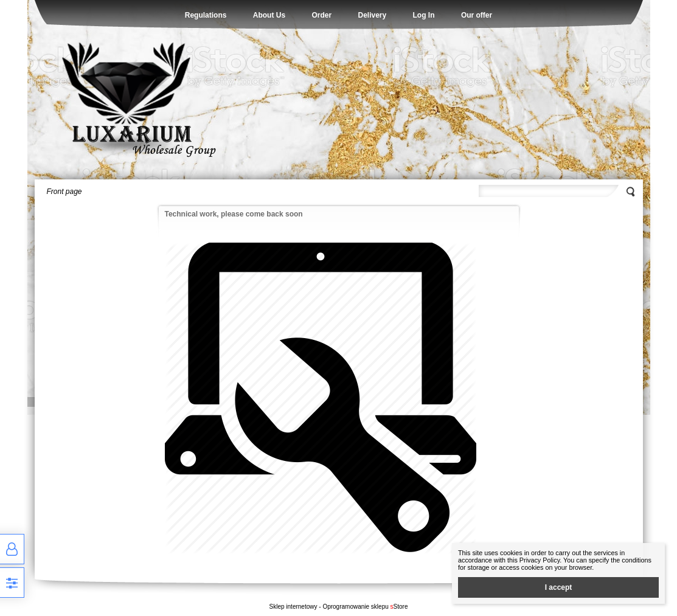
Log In (424, 15)
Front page (64, 192)
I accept (559, 587)
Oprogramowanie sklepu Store (365, 607)
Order (321, 15)
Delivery (372, 15)
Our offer (477, 15)
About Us (269, 15)
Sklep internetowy (293, 607)
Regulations (206, 15)
